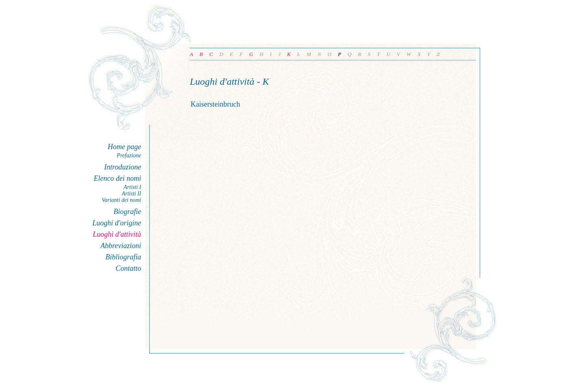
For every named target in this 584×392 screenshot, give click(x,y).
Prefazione (129, 155)
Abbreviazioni (121, 246)
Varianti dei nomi (121, 200)
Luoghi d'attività (117, 234)
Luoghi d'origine (117, 223)
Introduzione (123, 167)
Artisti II (131, 194)
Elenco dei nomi (117, 178)
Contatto (128, 268)
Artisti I (132, 187)
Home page (125, 147)
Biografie (127, 212)
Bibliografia (123, 257)
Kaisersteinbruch (215, 104)
